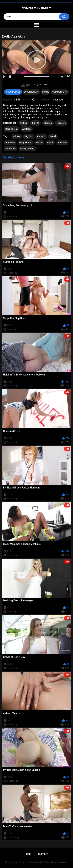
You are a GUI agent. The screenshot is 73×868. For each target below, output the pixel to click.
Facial (53, 136)
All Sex (23, 123)
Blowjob (48, 123)
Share (46, 92)
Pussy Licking (27, 149)
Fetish (50, 143)
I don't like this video (28, 85)
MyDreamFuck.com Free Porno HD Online (30, 862)
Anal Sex (27, 129)
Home (28, 854)
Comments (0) (60, 92)
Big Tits (35, 123)
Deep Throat (12, 129)
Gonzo (39, 143)
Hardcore (61, 123)
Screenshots (31, 92)
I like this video (23, 85)
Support (43, 854)
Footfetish (11, 149)
